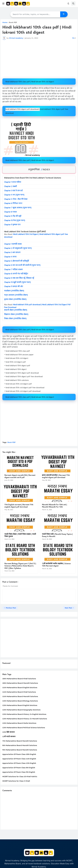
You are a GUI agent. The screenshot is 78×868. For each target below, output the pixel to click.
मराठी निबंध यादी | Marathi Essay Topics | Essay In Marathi (57, 535)
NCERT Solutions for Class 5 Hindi (16, 781)
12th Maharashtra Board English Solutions (20, 705)
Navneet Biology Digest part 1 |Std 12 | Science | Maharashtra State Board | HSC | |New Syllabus (20, 566)
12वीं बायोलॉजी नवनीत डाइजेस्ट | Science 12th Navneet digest (56, 565)
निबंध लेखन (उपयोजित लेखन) (15, 319)
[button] (3, 3)
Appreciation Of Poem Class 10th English (19, 754)
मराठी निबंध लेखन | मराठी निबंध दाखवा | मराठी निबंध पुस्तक (20, 535)
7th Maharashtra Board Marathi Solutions (20, 741)
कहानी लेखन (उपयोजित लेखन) (16, 310)
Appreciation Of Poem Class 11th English (19, 759)
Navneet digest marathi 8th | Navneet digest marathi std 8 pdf (20, 476)
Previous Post (11, 608)
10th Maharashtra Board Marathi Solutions (20, 683)
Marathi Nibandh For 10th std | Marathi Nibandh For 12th (54, 506)
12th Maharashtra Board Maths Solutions (19, 723)
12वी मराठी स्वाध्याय (9, 737)
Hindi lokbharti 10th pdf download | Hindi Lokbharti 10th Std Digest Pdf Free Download (37, 306)
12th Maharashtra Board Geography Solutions (21, 710)
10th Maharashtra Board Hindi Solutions (19, 679)
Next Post (68, 608)
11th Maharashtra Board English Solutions (20, 688)
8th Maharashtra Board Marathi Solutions (20, 745)
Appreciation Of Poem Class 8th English (19, 768)
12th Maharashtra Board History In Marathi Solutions (25, 719)
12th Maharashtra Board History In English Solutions (24, 714)
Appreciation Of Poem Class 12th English (19, 763)
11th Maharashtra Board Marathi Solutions (20, 696)
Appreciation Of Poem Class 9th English (19, 772)
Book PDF (13, 22)
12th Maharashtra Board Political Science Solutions (24, 728)
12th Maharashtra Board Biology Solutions (20, 701)
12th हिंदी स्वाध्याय (9, 732)
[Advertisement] (39, 59)
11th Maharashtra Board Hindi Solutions (19, 692)
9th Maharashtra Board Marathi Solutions (20, 750)
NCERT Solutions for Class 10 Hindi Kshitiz (20, 777)
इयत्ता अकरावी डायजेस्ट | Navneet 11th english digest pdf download (56, 476)
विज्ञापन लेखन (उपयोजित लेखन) (16, 314)
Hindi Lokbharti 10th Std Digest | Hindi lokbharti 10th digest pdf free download (36, 236)
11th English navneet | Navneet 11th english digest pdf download (19, 506)
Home (5, 22)
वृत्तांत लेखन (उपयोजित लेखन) (15, 299)
